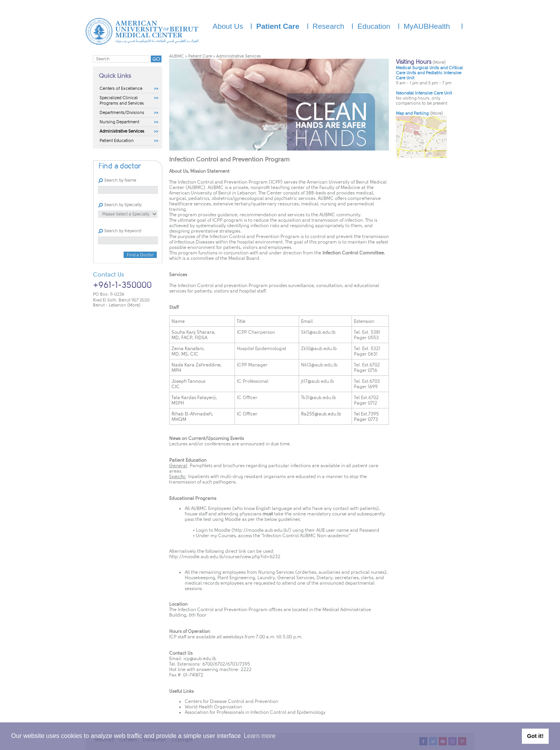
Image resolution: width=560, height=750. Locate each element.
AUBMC (177, 56)
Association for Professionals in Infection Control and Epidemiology (255, 712)
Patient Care (200, 56)
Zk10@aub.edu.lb (319, 349)
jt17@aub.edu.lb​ (318, 381)
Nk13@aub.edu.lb (319, 365)
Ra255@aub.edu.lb (321, 414)
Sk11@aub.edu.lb (318, 332)
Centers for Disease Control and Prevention (231, 701)
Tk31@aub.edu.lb (318, 398)
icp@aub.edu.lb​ (200, 659)
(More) (134, 305)
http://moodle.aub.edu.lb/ (261, 530)
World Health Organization (213, 707)
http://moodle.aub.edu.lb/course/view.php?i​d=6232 (225, 557)
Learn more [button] (260, 736)
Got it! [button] (535, 736)
